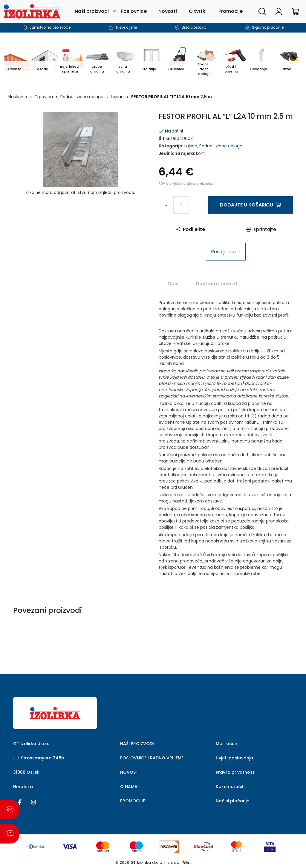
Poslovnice (134, 11)
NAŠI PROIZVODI (137, 744)
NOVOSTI (130, 772)
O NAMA (129, 787)
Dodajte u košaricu (250, 205)
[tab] (173, 283)
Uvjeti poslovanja (234, 758)
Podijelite (190, 229)
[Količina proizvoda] (181, 205)
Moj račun (227, 744)
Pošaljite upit (226, 252)
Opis (173, 284)
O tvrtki (198, 11)
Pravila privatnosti (235, 772)
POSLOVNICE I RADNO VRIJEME (152, 758)
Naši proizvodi (92, 11)
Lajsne (117, 97)
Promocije (231, 11)
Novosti (168, 11)
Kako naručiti (230, 787)
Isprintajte (261, 229)
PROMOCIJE (133, 801)
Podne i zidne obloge (82, 97)
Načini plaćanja (233, 801)
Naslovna (18, 97)
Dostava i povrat (217, 284)
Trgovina (44, 97)
